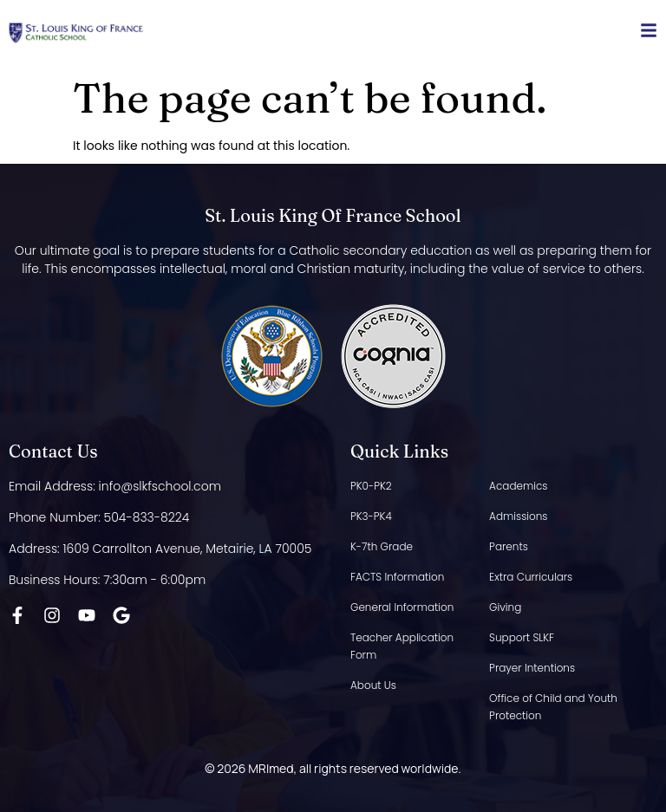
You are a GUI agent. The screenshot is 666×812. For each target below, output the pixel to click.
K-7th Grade (382, 546)
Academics (518, 486)
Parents (509, 546)
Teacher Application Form (402, 646)
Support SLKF (522, 637)
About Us (373, 685)
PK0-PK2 (371, 486)
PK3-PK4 (371, 516)
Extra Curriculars (531, 577)
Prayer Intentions (532, 668)
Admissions (518, 516)
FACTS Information (397, 577)
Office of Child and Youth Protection (553, 707)
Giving (505, 607)
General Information (402, 607)
